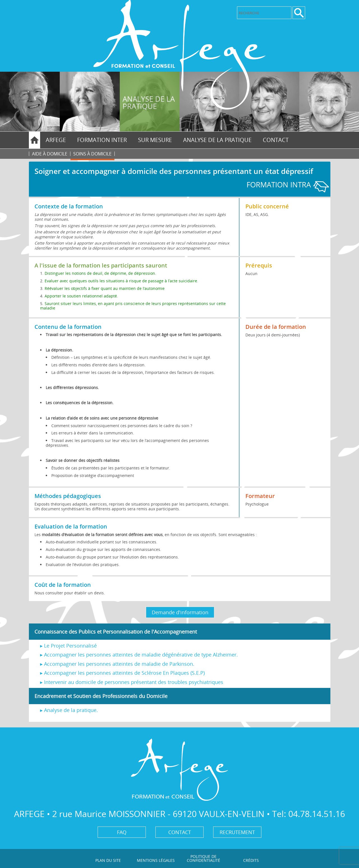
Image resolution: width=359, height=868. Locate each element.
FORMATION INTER (102, 140)
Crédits (251, 860)
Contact (276, 140)
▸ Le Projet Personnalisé (68, 646)
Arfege (56, 140)
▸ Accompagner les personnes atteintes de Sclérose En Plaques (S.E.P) (122, 673)
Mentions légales (156, 860)
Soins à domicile (92, 154)
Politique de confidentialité (203, 858)
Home (34, 140)
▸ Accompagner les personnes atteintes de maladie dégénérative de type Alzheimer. (139, 655)
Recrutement (237, 832)
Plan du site (108, 860)
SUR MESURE (155, 140)
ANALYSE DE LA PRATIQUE (217, 140)
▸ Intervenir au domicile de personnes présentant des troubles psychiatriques (132, 682)
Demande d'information (180, 612)
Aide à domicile (50, 154)
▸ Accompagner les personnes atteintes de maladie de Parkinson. (117, 664)
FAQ (122, 832)
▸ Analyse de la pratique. (69, 710)
